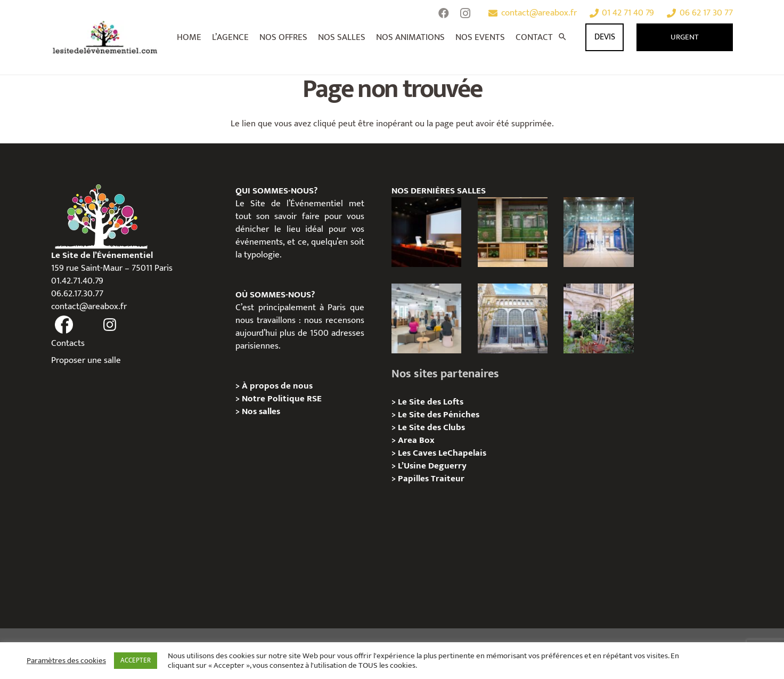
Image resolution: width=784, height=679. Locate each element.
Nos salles (261, 411)
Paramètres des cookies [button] (66, 661)
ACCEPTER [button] (136, 660)
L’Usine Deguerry (432, 466)
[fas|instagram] (110, 325)
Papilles (414, 479)
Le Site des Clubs (431, 427)
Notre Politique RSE (282, 399)
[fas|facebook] (64, 325)
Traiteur (448, 479)
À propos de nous (277, 386)
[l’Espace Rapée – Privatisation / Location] (513, 232)
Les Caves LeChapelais (442, 453)
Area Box (416, 440)
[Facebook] (444, 13)
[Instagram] (465, 13)
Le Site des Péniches (439, 415)
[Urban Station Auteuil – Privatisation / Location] (513, 318)
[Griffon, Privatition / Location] (598, 318)
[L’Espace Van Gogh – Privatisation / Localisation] (426, 232)
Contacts (68, 343)
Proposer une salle (86, 360)
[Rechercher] (562, 37)
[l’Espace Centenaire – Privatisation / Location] (598, 232)
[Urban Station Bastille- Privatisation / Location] (426, 318)
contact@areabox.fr (89, 306)
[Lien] (105, 37)
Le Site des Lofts (431, 402)
